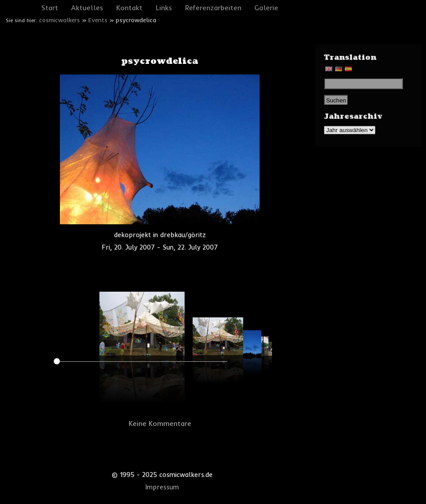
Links (164, 8)
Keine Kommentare (160, 423)
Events (98, 20)
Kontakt (129, 8)
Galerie (266, 8)
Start (50, 8)
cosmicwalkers (59, 20)
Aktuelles (87, 8)
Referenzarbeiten (213, 8)
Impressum (162, 487)
